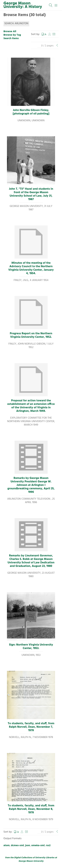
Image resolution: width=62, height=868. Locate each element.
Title (44, 34)
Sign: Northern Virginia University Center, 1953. (31, 647)
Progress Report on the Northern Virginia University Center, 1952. (31, 335)
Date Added (54, 34)
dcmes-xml (17, 845)
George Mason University (31, 861)
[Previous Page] (57, 46)
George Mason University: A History (23, 5)
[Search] (51, 5)
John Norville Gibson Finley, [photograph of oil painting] (31, 112)
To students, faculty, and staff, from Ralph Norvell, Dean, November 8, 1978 (31, 809)
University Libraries (45, 858)
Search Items (11, 38)
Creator (50, 34)
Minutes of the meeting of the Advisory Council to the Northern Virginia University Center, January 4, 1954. (31, 268)
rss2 (48, 845)
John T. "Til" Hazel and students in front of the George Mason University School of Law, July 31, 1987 (31, 194)
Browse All (10, 31)
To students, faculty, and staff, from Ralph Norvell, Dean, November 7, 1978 (31, 727)
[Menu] (56, 5)
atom (7, 845)
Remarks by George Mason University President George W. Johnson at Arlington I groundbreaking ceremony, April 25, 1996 (31, 485)
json (28, 845)
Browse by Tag (12, 35)
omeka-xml (38, 845)
